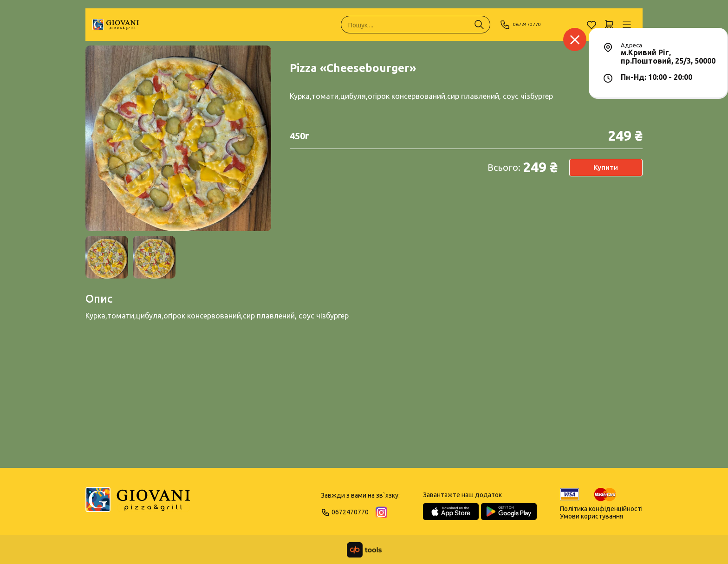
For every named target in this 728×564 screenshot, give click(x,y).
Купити (606, 168)
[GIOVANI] (116, 25)
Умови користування (591, 516)
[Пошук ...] (479, 25)
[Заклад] (575, 39)
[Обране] (591, 25)
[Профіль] (627, 25)
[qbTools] (364, 550)
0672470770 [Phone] (525, 25)
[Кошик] (609, 25)
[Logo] (138, 504)
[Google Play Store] (509, 512)
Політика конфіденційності (601, 509)
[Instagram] (381, 512)
